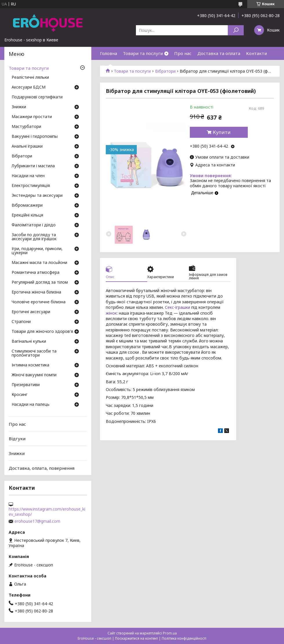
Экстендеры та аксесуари (37, 196)
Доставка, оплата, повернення (42, 468)
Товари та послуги (143, 53)
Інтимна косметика (30, 365)
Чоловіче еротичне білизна (39, 302)
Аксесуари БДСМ (29, 87)
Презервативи (26, 385)
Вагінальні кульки (29, 342)
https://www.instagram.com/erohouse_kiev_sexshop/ (47, 512)
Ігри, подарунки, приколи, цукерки (37, 251)
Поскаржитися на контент (136, 638)
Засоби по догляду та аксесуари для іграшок (34, 237)
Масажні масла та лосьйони (39, 263)
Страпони (21, 322)
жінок (111, 313)
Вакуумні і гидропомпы (35, 137)
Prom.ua (170, 633)
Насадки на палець (31, 405)
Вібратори (22, 156)
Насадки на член (28, 176)
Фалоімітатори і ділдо (34, 225)
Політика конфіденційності (184, 638)
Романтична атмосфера (35, 273)
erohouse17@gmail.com (37, 521)
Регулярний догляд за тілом (40, 282)
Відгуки (17, 438)
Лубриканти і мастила (33, 166)
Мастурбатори (26, 127)
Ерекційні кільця (27, 215)
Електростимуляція (31, 186)
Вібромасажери (27, 206)
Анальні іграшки (27, 146)
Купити (222, 132)
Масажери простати (32, 117)
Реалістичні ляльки (30, 78)
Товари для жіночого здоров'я (42, 332)
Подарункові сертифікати (37, 97)
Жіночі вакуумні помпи (34, 375)
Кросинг (20, 395)
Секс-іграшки (177, 307)
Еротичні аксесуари (31, 312)
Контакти (256, 53)
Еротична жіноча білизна (36, 292)
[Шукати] (236, 30)
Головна (109, 53)
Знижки (19, 107)
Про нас (183, 53)
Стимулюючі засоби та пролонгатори (34, 353)
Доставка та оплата (219, 53)
